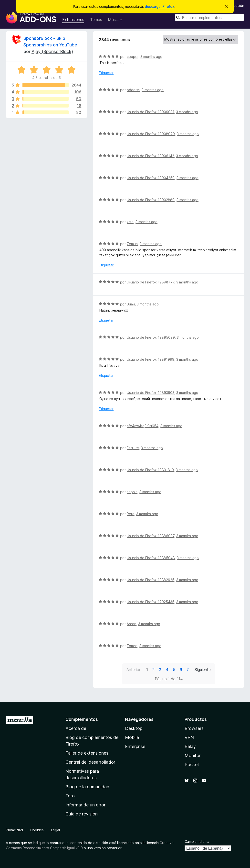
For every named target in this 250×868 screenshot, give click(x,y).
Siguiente (203, 670)
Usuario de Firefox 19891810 (150, 470)
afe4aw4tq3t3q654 (143, 426)
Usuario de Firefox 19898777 (151, 282)
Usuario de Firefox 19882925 (151, 580)
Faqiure (133, 448)
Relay (190, 746)
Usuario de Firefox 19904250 (151, 178)
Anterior (133, 670)
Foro (70, 796)
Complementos (82, 719)
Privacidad (14, 830)
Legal (55, 830)
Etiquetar (106, 73)
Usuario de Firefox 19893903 (151, 393)
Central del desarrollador (90, 762)
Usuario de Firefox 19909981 (150, 112)
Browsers (194, 728)
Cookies (37, 830)
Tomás (132, 646)
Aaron (131, 624)
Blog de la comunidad (87, 787)
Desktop (134, 728)
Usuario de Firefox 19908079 (151, 134)
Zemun (132, 244)
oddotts (133, 90)
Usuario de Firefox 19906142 (150, 156)
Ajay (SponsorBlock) (52, 51)
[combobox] (209, 17)
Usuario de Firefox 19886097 (151, 536)
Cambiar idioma (197, 841)
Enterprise (135, 746)
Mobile (132, 737)
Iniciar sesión (234, 5)
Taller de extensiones (87, 753)
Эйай (131, 304)
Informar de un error (85, 805)
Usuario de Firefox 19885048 (151, 558)
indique (39, 843)
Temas (96, 20)
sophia (132, 492)
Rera (130, 514)
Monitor (193, 755)
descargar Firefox (160, 6)
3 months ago (151, 57)
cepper (133, 57)
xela (130, 222)
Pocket (192, 765)
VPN (189, 737)
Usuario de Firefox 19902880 (151, 200)
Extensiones (73, 20)
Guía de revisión (82, 814)
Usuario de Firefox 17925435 (151, 602)
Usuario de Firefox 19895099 (151, 337)
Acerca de (76, 728)
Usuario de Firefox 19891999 (151, 359)
